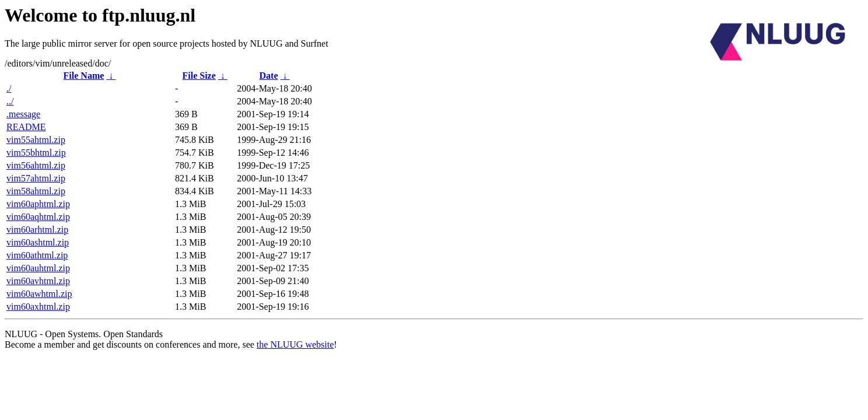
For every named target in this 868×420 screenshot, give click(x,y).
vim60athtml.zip (37, 255)
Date (269, 76)
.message (23, 114)
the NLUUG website (295, 344)
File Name (84, 76)
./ (9, 88)
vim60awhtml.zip (39, 294)
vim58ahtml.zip (36, 191)
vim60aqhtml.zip (38, 217)
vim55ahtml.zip (36, 140)
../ (10, 101)
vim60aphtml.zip (38, 204)
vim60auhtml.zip (38, 268)
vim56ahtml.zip (36, 165)
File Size (199, 76)
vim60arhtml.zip (37, 230)
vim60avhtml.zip (38, 281)
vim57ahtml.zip (36, 178)
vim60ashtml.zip (38, 242)
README (26, 127)
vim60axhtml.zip (38, 307)
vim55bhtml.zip (36, 153)
